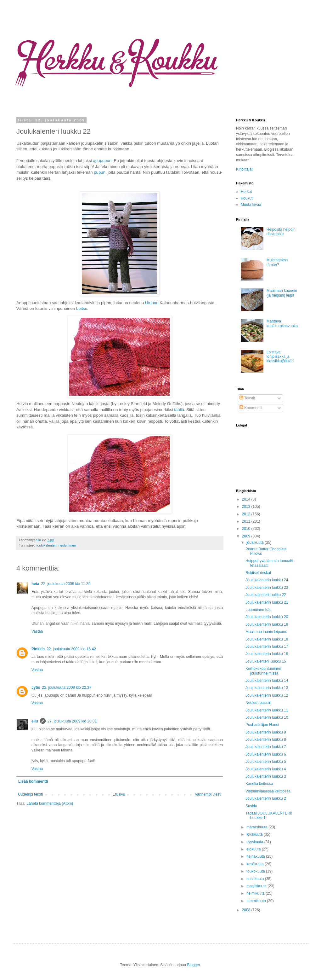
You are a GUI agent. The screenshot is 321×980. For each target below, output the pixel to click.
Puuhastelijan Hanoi (262, 725)
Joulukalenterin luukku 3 (266, 776)
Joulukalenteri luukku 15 (266, 661)
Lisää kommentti (33, 781)
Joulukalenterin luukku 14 (267, 681)
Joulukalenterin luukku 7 (266, 747)
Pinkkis (38, 649)
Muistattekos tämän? (277, 262)
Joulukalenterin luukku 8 (266, 739)
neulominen (67, 545)
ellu (39, 540)
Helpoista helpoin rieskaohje (281, 232)
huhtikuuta (256, 879)
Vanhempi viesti (208, 794)
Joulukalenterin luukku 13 (267, 688)
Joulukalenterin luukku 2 (266, 798)
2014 (247, 499)
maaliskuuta (257, 886)
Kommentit (251, 408)
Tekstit (247, 398)
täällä (179, 410)
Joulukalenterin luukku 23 (267, 588)
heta (35, 584)
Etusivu (119, 794)
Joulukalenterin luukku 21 (267, 602)
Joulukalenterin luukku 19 (267, 624)
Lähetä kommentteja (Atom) (50, 803)
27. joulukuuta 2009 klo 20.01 (72, 721)
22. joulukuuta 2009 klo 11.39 (66, 584)
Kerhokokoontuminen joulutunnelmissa (263, 671)
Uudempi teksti (30, 794)
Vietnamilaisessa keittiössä (268, 791)
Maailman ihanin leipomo (266, 632)
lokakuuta (255, 834)
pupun (100, 172)
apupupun (102, 161)
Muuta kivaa (251, 205)
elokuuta (254, 849)
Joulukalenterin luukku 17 (267, 647)
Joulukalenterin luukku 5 (266, 762)
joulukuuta (256, 542)
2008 (247, 910)
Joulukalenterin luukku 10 (267, 717)
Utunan (152, 303)
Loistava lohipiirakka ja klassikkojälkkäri (280, 357)
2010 (247, 529)
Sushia (251, 806)
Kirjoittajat (244, 169)
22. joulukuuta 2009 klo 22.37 (67, 687)
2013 (247, 507)
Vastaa (37, 631)
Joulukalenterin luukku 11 (267, 710)
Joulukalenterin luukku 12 (267, 695)
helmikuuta (256, 893)
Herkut (246, 192)
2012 (247, 514)
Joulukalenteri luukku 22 (266, 595)
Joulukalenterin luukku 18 (267, 639)
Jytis (36, 687)
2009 (247, 536)
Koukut (247, 198)
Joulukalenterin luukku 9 (266, 732)
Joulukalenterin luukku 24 (267, 580)
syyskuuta (255, 842)
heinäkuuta (256, 856)
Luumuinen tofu (259, 610)
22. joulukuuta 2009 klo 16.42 (71, 649)
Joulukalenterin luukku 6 (266, 754)
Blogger (194, 965)
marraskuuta (257, 827)
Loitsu (82, 308)
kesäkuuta (256, 864)
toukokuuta (256, 871)
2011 (247, 521)
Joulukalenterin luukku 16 (267, 654)
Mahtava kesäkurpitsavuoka (282, 323)
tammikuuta (257, 901)
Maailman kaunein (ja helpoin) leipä (282, 293)
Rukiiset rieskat (258, 573)
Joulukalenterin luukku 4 (266, 769)
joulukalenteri (47, 545)
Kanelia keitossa (259, 784)
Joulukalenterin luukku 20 (267, 617)
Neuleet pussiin (258, 703)
